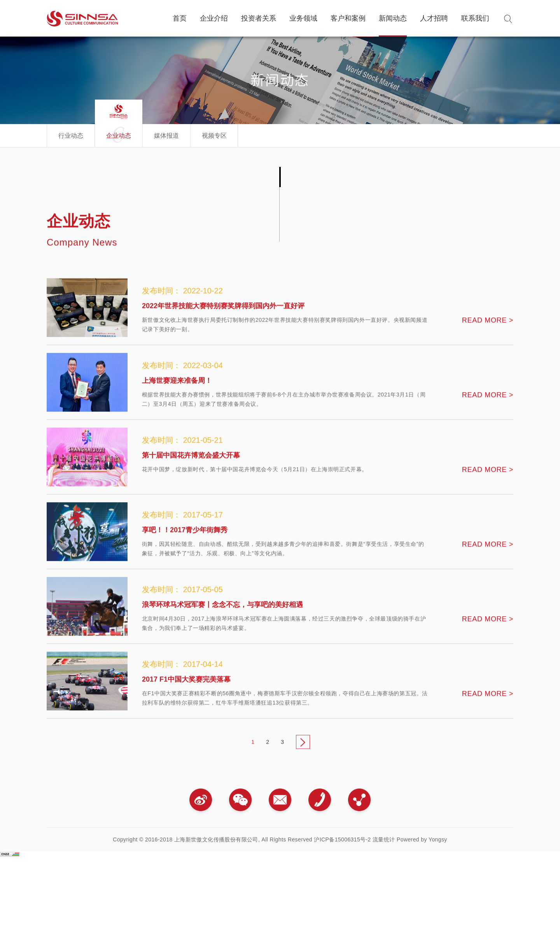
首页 (180, 18)
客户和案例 (348, 18)
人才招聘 (434, 18)
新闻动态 (393, 18)
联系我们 (475, 18)
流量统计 (384, 839)
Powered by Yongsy (422, 839)
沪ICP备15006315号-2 (342, 839)
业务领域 (303, 18)
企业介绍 (214, 18)
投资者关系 (259, 18)
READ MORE (488, 339)
